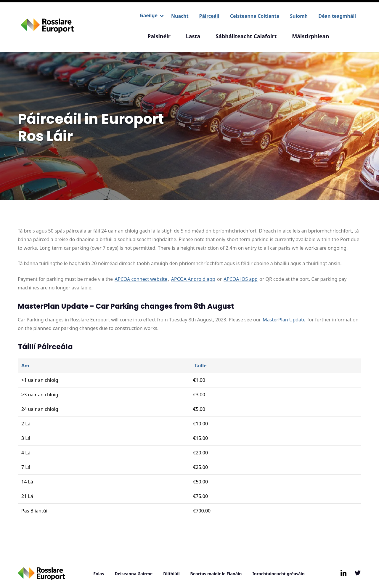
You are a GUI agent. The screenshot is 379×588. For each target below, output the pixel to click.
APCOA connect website (141, 279)
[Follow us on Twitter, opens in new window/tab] (358, 573)
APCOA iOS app (240, 279)
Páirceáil (209, 16)
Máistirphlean (310, 36)
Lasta (193, 36)
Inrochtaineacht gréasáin (278, 574)
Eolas (99, 574)
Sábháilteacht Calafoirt (246, 36)
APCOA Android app (193, 279)
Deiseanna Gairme (134, 574)
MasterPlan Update (284, 320)
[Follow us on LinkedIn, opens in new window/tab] (343, 573)
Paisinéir (159, 36)
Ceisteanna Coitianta (255, 16)
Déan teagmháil (337, 16)
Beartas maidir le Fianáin (216, 574)
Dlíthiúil (171, 574)
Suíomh (299, 16)
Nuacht (180, 16)
